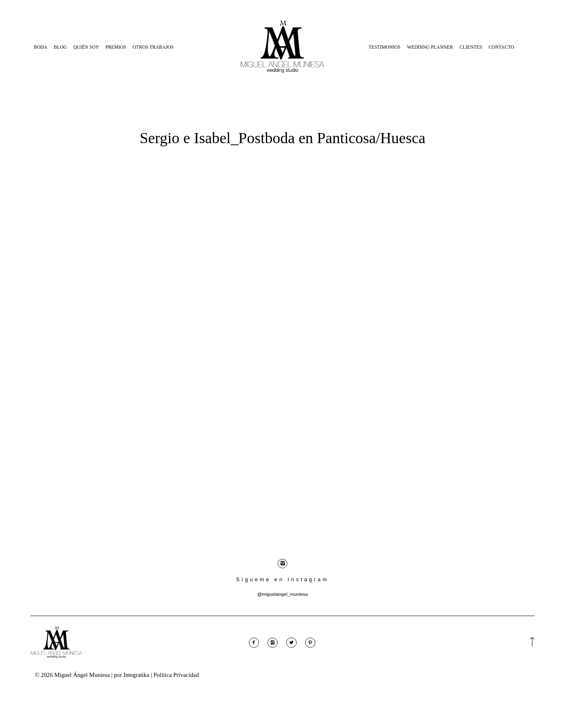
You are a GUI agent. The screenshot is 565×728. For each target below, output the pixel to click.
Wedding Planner (430, 47)
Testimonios (384, 47)
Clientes (471, 47)
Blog (60, 47)
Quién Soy (86, 47)
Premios (116, 47)
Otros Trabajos (153, 47)
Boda (40, 47)
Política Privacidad (176, 676)
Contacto (501, 47)
